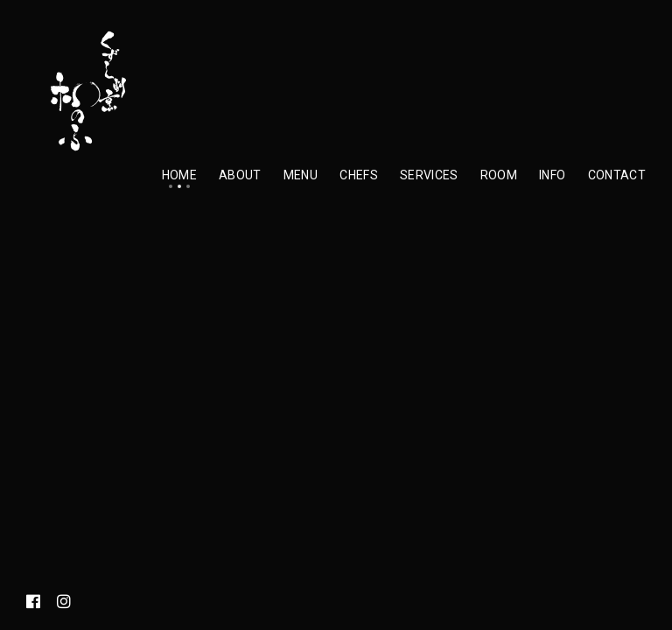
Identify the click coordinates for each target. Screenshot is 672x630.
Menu (301, 175)
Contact (617, 175)
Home (179, 175)
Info (552, 175)
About (240, 175)
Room (499, 175)
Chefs (359, 175)
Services (429, 175)
